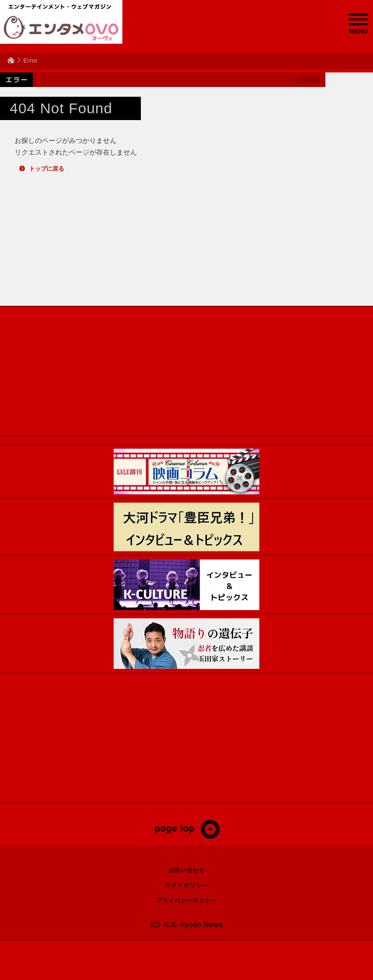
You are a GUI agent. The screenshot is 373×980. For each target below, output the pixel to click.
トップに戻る (47, 169)
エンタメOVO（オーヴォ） (61, 28)
